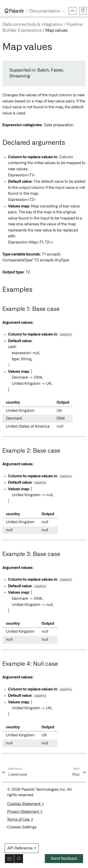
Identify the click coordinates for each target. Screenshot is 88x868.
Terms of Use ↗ (20, 819)
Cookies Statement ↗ (25, 804)
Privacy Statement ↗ (25, 812)
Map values (56, 31)
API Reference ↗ (22, 848)
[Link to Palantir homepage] (14, 11)
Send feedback (64, 859)
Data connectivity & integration (33, 25)
